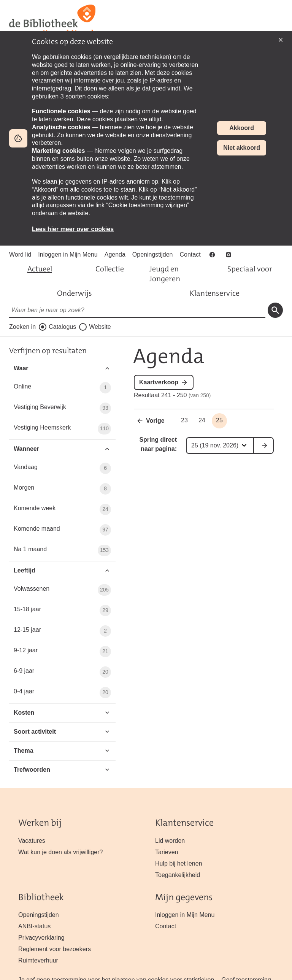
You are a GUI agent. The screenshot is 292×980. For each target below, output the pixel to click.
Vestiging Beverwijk (62, 408)
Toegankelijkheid (178, 875)
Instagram (229, 255)
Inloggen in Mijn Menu (68, 255)
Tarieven (167, 852)
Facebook (213, 255)
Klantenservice (215, 293)
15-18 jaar (62, 611)
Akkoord (242, 128)
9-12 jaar (62, 652)
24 (202, 420)
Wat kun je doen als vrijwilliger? (60, 852)
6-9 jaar (62, 672)
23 (184, 420)
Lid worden (170, 841)
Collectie (110, 269)
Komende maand (62, 530)
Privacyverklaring (41, 938)
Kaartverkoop (159, 382)
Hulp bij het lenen (179, 863)
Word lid (20, 255)
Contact (190, 255)
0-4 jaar (62, 693)
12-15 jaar (62, 631)
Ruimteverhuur (38, 960)
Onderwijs (75, 293)
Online (62, 388)
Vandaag (62, 468)
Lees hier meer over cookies (73, 229)
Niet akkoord (242, 148)
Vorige (155, 421)
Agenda (115, 255)
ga (264, 446)
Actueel (40, 269)
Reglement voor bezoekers (55, 949)
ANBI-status (34, 926)
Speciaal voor (250, 269)
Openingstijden (153, 255)
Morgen (62, 489)
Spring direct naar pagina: (158, 444)
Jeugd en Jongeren (165, 274)
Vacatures (32, 841)
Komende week (62, 509)
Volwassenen (62, 590)
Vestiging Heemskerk (62, 429)
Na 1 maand (62, 550)
